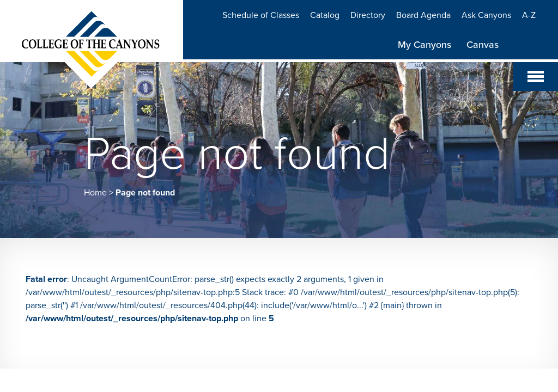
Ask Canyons (486, 15)
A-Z (529, 15)
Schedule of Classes (261, 15)
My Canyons (424, 45)
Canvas (483, 45)
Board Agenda (423, 15)
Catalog (325, 15)
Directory (368, 15)
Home (95, 193)
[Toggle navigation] (536, 76)
